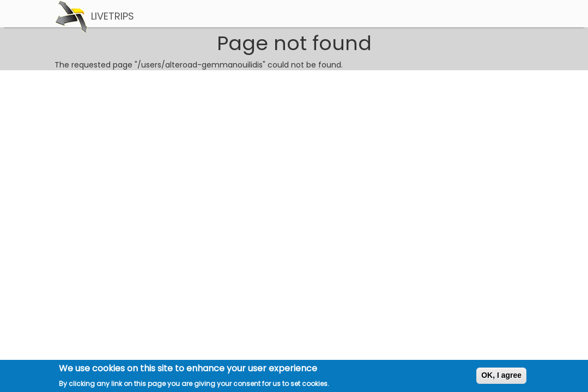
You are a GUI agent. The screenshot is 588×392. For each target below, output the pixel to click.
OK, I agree (501, 377)
